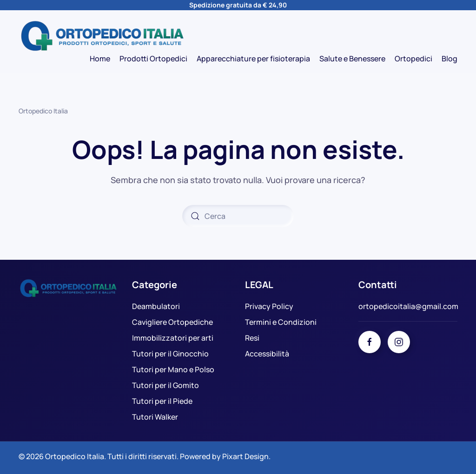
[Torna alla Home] (102, 36)
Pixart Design (245, 456)
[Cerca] (238, 216)
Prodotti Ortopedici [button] (153, 59)
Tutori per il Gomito (165, 385)
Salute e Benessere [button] (352, 59)
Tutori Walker (155, 417)
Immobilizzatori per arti (173, 338)
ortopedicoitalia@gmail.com (408, 306)
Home (100, 59)
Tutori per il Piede (162, 401)
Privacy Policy (269, 306)
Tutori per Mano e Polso (173, 369)
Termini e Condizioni (281, 322)
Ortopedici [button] (413, 59)
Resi (252, 338)
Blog (450, 59)
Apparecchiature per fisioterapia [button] (253, 59)
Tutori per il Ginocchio (170, 354)
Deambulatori (156, 306)
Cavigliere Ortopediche (172, 322)
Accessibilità (267, 354)
